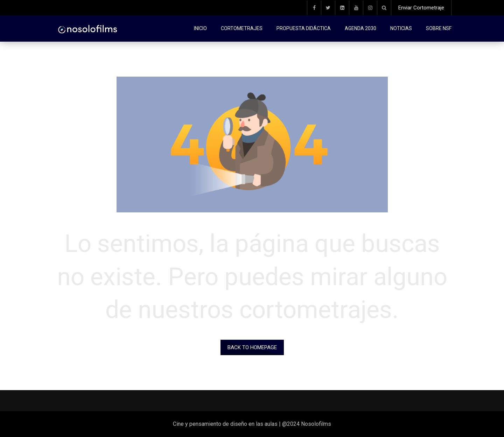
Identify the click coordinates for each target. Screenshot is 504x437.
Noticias (401, 28)
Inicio (200, 28)
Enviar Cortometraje (421, 8)
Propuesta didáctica (304, 28)
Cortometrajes (242, 28)
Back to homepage (252, 347)
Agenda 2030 (360, 28)
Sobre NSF (439, 28)
